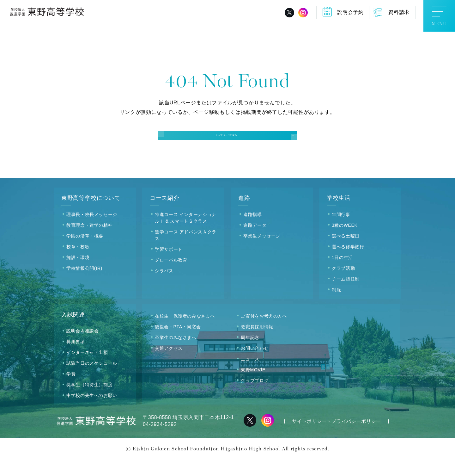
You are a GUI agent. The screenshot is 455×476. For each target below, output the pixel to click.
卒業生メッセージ (262, 253)
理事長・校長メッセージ (92, 231)
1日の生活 (342, 274)
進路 (244, 215)
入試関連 (73, 331)
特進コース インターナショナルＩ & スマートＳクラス (186, 235)
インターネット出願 (87, 369)
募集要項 (76, 359)
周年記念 (250, 354)
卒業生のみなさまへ (176, 354)
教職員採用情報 (257, 343)
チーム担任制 (346, 296)
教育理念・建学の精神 (89, 242)
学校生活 (339, 215)
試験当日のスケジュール (92, 380)
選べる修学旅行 (348, 263)
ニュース (250, 376)
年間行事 (341, 231)
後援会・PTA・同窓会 (178, 343)
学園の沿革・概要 (85, 253)
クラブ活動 (343, 285)
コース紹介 (164, 215)
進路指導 (253, 231)
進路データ (255, 242)
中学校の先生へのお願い (92, 412)
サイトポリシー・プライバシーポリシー (337, 438)
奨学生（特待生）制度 (89, 402)
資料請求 (399, 12)
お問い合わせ (255, 365)
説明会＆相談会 (82, 348)
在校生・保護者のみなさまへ (185, 333)
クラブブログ (255, 397)
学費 (71, 391)
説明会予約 (350, 12)
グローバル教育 (171, 277)
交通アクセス (169, 365)
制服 (336, 306)
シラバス (164, 287)
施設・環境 (78, 274)
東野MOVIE (253, 386)
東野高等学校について (91, 215)
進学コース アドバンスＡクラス (186, 252)
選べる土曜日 (346, 253)
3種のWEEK (345, 242)
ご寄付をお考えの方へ (264, 333)
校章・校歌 (78, 263)
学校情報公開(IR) (84, 285)
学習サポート (169, 266)
